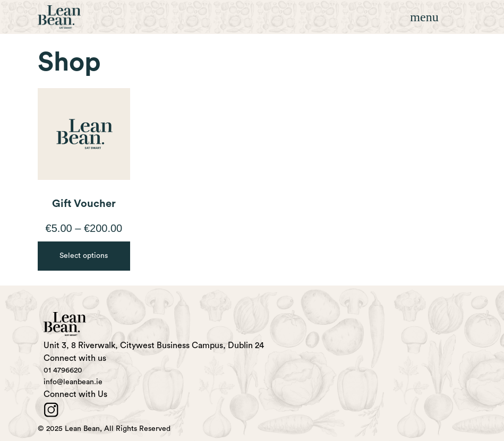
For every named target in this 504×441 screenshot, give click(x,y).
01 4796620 (63, 370)
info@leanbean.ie (73, 382)
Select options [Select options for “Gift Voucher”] (84, 256)
